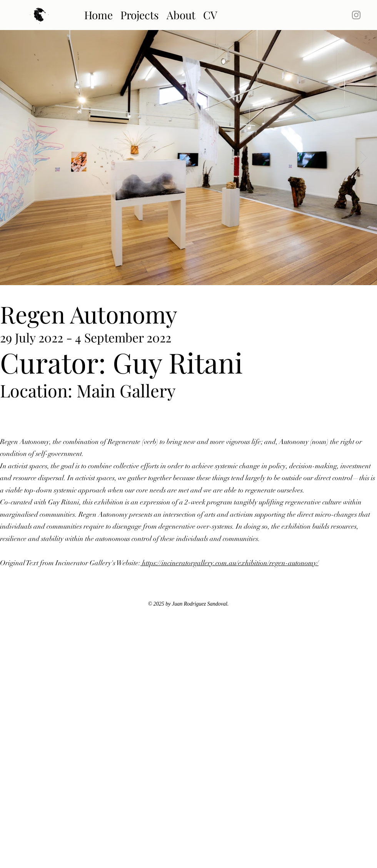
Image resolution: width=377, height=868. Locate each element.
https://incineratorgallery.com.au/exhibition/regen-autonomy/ (229, 563)
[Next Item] (364, 158)
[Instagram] (356, 15)
